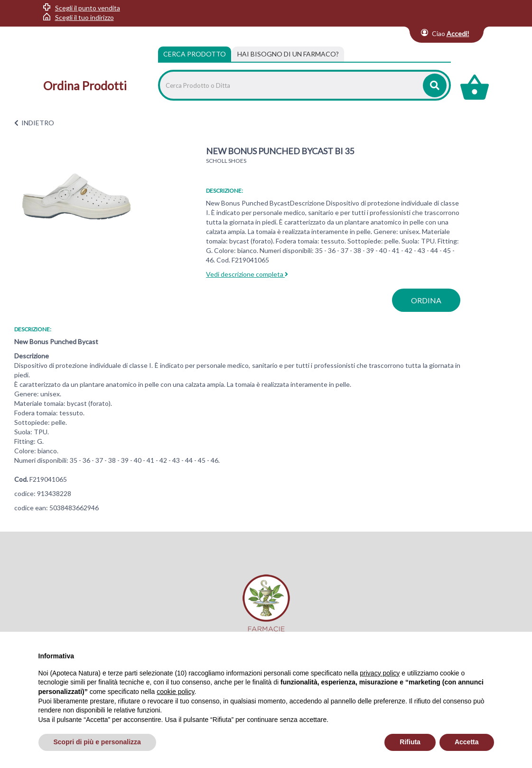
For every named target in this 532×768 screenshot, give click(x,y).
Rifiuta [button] (410, 742)
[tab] (288, 54)
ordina (426, 300)
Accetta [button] (467, 742)
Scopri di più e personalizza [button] (97, 742)
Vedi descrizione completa (247, 274)
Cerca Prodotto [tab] (195, 54)
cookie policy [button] (175, 692)
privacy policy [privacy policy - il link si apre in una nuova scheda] (380, 673)
